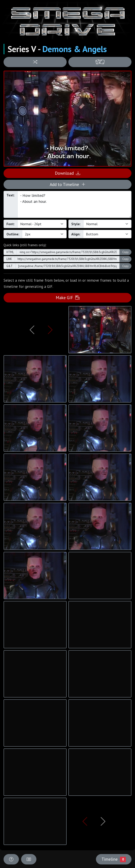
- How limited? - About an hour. (74, 204)
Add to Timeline (68, 184)
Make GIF (68, 297)
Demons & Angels (75, 49)
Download (67, 173)
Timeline (114, 859)
